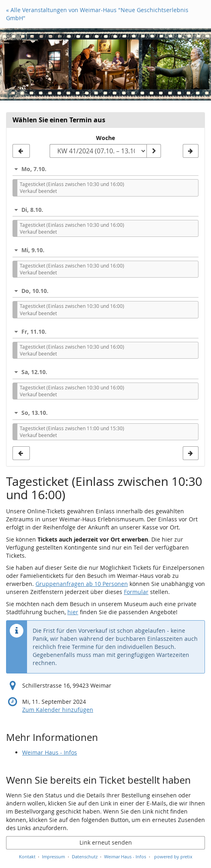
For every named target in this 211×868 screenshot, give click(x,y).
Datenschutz (85, 856)
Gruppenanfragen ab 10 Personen (82, 584)
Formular (136, 592)
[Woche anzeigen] (154, 151)
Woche (105, 138)
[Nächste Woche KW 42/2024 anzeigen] (191, 151)
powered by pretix (173, 856)
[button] (105, 169)
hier (73, 612)
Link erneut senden (106, 842)
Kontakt (27, 856)
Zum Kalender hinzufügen (58, 710)
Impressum (53, 856)
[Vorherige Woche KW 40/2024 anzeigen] (21, 151)
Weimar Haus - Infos (50, 752)
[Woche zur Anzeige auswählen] (98, 151)
